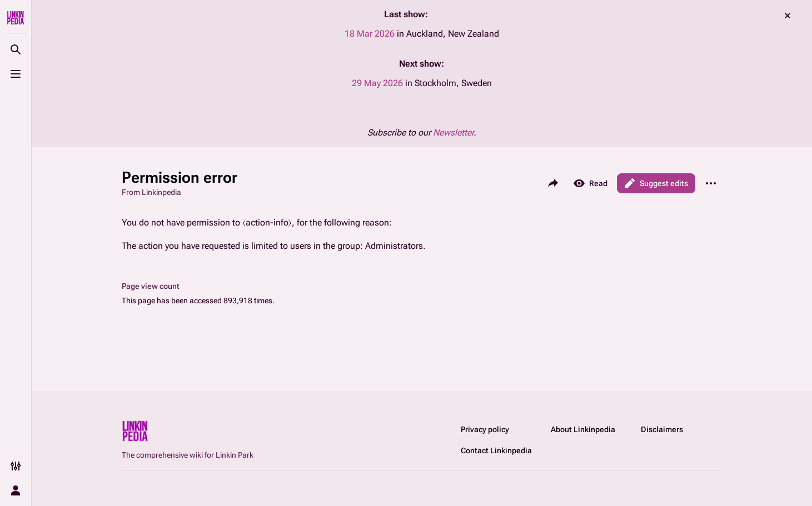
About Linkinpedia (583, 429)
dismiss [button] (788, 16)
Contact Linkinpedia (496, 450)
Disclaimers (662, 429)
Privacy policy (485, 429)
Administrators (394, 246)
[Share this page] (553, 183)
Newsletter (453, 132)
